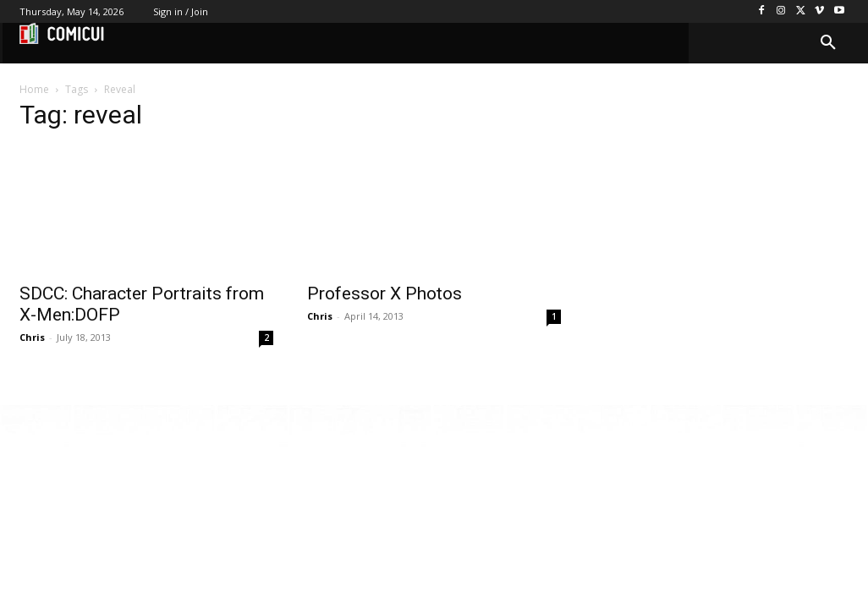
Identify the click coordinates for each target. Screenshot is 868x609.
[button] (828, 43)
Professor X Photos (385, 294)
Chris (32, 337)
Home (34, 89)
